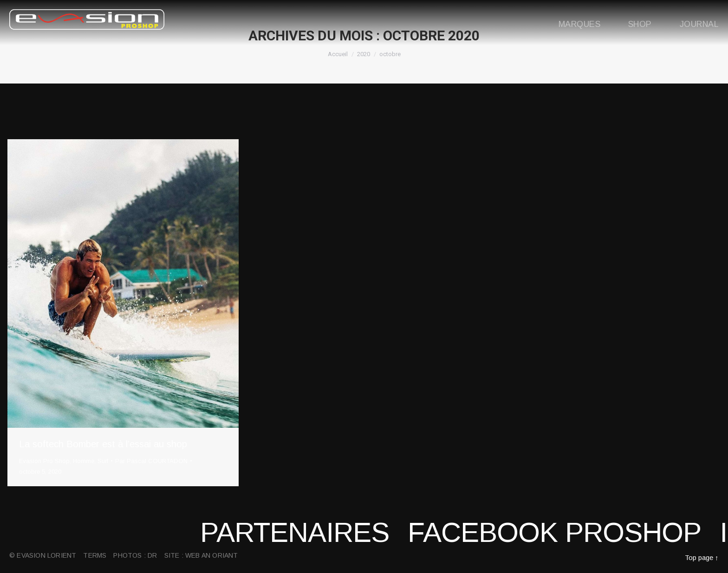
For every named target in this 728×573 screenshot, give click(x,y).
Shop (640, 24)
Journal (699, 24)
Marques (579, 24)
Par (151, 461)
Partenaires (321, 532)
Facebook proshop (580, 532)
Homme (84, 461)
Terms (95, 555)
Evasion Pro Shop (44, 461)
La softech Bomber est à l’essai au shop (103, 444)
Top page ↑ (702, 557)
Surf (103, 461)
